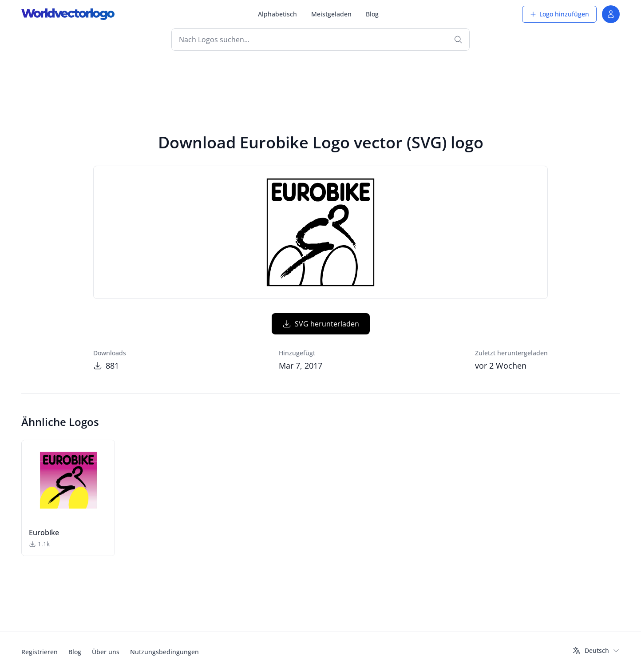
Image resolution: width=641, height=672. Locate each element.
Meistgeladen (331, 14)
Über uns (106, 652)
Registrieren (40, 652)
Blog (372, 14)
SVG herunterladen (321, 324)
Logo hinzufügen (559, 14)
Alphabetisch (277, 14)
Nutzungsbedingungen (164, 652)
